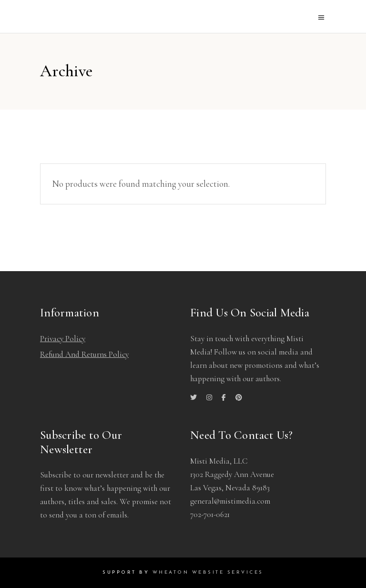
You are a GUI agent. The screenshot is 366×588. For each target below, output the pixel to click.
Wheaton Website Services (208, 573)
